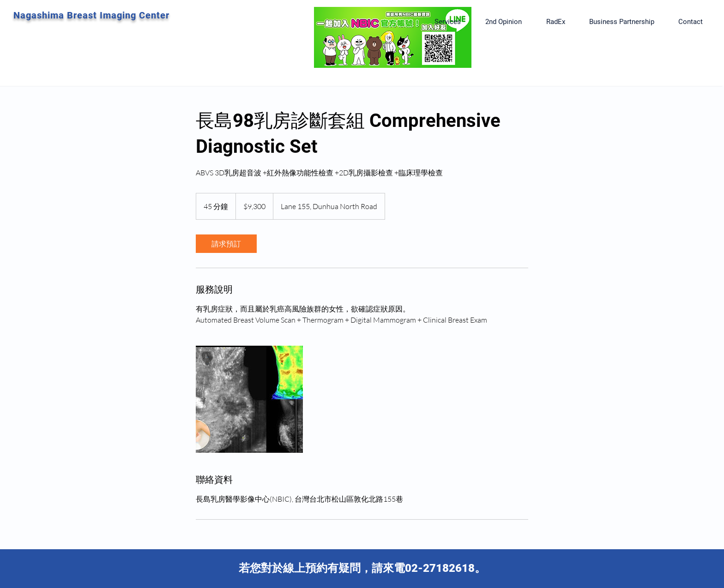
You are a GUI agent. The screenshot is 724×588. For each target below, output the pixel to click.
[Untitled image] (249, 399)
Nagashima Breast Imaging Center (91, 15)
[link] (226, 244)
